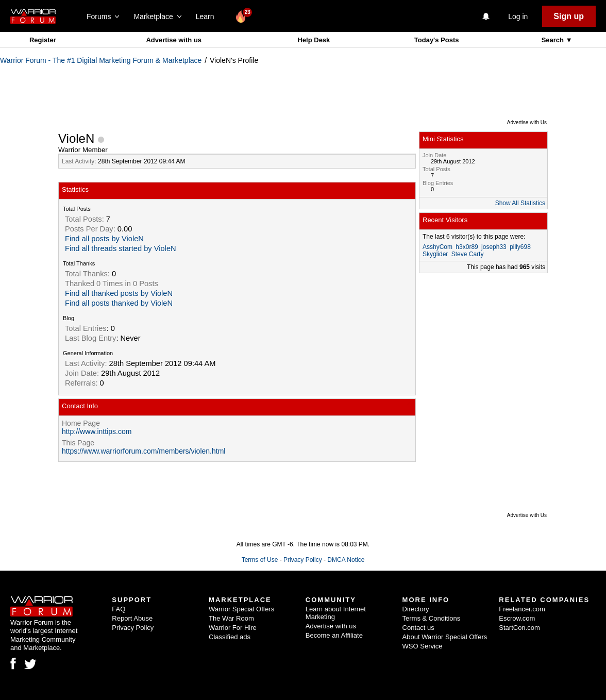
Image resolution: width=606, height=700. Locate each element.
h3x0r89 (467, 247)
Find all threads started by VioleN (121, 248)
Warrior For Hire (233, 628)
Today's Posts (437, 40)
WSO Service (423, 646)
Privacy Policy (303, 560)
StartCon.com (519, 628)
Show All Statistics (520, 203)
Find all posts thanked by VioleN (119, 303)
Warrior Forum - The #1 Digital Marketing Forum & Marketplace (101, 60)
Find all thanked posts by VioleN (119, 293)
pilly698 (520, 247)
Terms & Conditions (432, 618)
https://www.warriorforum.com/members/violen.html (144, 451)
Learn (208, 16)
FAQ (119, 609)
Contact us (418, 628)
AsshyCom (437, 247)
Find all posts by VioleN (104, 239)
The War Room (231, 618)
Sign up (569, 16)
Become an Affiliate (334, 635)
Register (43, 40)
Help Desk (314, 40)
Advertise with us (174, 40)
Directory (416, 609)
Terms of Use (260, 560)
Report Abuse (132, 618)
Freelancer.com (522, 609)
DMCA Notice (346, 560)
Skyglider (435, 254)
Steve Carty (468, 254)
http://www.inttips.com (97, 431)
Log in (518, 16)
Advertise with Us (527, 122)
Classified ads (230, 637)
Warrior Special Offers (241, 609)
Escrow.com (517, 618)
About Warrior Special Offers (445, 637)
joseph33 (494, 247)
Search (554, 40)
